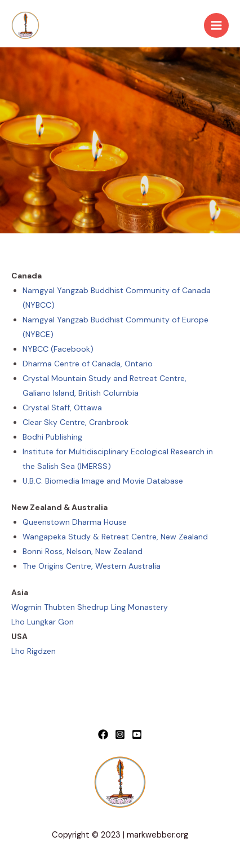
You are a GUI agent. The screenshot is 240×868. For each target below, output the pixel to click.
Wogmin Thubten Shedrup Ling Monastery (90, 607)
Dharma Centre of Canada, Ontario (88, 364)
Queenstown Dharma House (75, 522)
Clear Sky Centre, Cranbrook (75, 422)
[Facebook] (103, 734)
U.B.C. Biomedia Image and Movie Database (103, 481)
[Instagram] (120, 734)
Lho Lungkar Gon (43, 622)
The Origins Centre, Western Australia (92, 566)
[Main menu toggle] (216, 25)
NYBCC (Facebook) (58, 349)
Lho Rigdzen (34, 651)
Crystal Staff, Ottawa (62, 408)
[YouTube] (137, 734)
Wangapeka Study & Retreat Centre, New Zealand (115, 537)
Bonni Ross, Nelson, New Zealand (83, 551)
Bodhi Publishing (52, 437)
